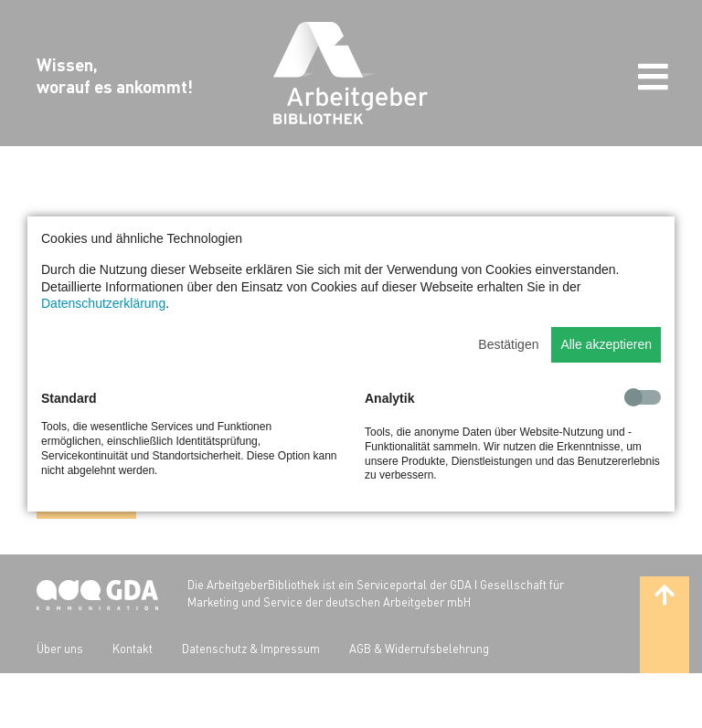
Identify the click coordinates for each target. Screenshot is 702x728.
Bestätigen (508, 344)
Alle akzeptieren (606, 344)
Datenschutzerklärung (103, 303)
